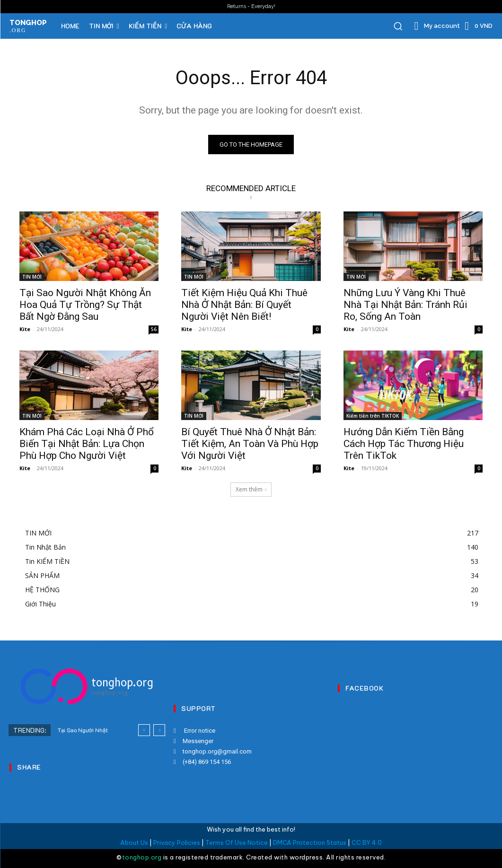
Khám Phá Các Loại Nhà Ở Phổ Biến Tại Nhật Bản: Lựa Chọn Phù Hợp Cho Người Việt (87, 444)
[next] (159, 730)
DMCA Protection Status (310, 842)
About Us (134, 842)
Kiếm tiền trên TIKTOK (373, 416)
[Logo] (87, 686)
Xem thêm (251, 489)
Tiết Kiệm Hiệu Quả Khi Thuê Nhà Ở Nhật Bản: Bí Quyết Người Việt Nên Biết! (244, 305)
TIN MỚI (32, 277)
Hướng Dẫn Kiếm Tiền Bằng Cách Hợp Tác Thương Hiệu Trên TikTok (404, 444)
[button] (398, 26)
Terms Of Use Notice (237, 842)
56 (154, 329)
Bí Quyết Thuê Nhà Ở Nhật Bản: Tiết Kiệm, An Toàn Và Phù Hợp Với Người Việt (250, 444)
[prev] (144, 730)
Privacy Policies (177, 842)
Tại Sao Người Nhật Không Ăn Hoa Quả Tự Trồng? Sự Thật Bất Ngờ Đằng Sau (85, 305)
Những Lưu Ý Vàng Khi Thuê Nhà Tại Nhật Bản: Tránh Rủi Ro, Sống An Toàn (405, 305)
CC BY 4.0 (367, 842)
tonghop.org (142, 857)
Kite (25, 329)
